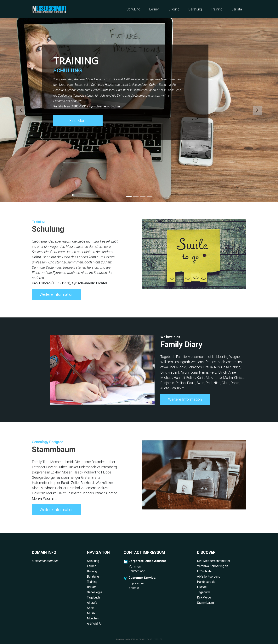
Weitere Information (57, 294)
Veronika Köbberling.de (213, 566)
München (93, 618)
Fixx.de (202, 587)
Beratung (195, 9)
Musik (91, 613)
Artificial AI (94, 624)
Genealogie (95, 592)
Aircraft (92, 603)
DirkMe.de (204, 597)
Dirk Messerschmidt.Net (214, 561)
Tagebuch (93, 597)
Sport (91, 608)
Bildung (174, 9)
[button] (21, 110)
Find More (78, 121)
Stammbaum (205, 603)
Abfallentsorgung (209, 577)
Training (217, 9)
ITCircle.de (204, 571)
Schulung (133, 9)
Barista (237, 9)
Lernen (154, 9)
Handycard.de (206, 582)
